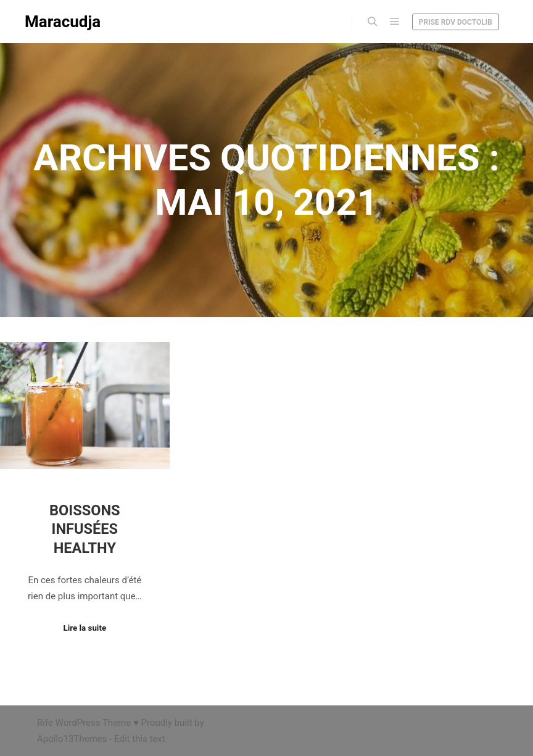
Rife (45, 723)
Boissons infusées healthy (85, 529)
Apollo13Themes (72, 739)
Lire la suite (85, 628)
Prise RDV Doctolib (456, 22)
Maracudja (63, 22)
